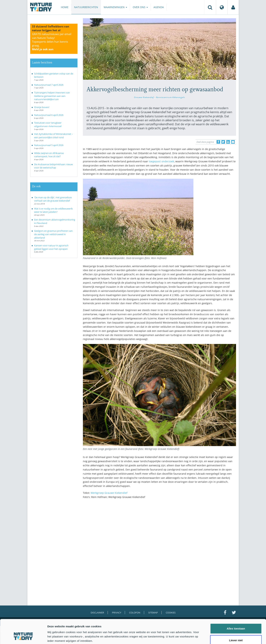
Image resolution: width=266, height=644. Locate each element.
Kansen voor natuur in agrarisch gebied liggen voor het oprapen (51, 247)
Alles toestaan (236, 608)
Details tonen (195, 637)
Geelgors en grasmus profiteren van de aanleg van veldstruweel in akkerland (53, 234)
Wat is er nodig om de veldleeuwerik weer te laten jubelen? (53, 210)
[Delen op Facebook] (218, 142)
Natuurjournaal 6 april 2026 (49, 115)
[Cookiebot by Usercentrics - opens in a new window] (23, 637)
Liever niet (236, 620)
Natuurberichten (86, 7)
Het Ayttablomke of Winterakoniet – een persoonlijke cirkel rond (54, 136)
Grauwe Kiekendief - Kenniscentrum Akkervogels (159, 97)
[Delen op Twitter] (223, 142)
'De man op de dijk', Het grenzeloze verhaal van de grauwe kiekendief (53, 199)
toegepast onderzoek (161, 161)
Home (65, 7)
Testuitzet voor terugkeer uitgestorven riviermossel (48, 124)
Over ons (140, 7)
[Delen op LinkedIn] (228, 142)
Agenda (159, 7)
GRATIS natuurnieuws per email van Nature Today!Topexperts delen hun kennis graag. (52, 42)
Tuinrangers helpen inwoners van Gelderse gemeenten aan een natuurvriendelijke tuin (52, 96)
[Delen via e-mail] (233, 142)
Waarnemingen (115, 7)
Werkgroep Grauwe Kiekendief (109, 493)
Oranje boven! (42, 107)
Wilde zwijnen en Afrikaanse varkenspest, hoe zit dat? (49, 155)
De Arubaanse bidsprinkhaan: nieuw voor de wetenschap (53, 166)
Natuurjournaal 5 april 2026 (49, 145)
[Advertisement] (159, 533)
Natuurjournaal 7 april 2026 (49, 85)
